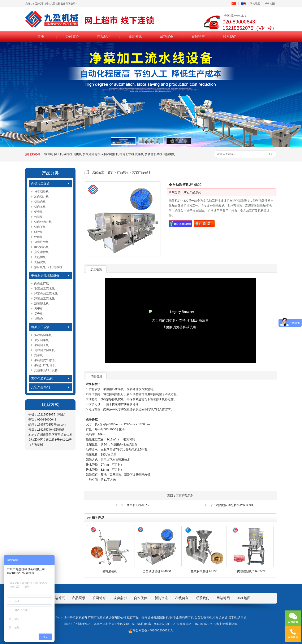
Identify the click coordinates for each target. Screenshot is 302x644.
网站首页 (58, 598)
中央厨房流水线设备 (45, 275)
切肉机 (78, 154)
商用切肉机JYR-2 (138, 505)
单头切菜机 (42, 340)
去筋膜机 (40, 257)
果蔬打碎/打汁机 (45, 365)
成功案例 (167, 36)
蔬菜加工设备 (40, 327)
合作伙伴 (141, 598)
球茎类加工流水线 (46, 293)
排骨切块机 (127, 154)
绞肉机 (39, 237)
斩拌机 (39, 232)
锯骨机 (49, 154)
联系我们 (230, 36)
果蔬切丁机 (42, 345)
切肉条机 (40, 207)
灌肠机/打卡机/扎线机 (48, 267)
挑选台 (39, 319)
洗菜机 (139, 154)
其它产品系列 (40, 387)
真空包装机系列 (42, 378)
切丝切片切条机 (44, 350)
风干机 (39, 309)
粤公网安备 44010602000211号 (151, 630)
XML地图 (270, 4)
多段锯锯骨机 (92, 154)
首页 (41, 36)
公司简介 (72, 36)
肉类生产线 (42, 283)
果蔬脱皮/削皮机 (45, 360)
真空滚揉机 (42, 252)
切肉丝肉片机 (43, 222)
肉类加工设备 (40, 184)
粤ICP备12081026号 (167, 624)
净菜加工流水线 (44, 299)
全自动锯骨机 (110, 154)
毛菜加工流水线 (44, 288)
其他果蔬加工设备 (46, 370)
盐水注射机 (42, 242)
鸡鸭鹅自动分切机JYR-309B (234, 505)
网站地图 (255, 4)
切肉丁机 (40, 227)
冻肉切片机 (42, 197)
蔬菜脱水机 (42, 304)
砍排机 (68, 154)
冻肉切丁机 (186, 617)
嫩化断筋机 (42, 247)
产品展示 (104, 36)
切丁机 (58, 154)
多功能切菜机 (154, 154)
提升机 (39, 314)
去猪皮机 (40, 262)
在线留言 (198, 36)
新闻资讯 (135, 36)
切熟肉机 (169, 154)
